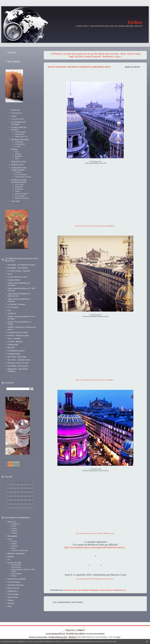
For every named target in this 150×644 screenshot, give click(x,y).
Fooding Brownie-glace (16, 351)
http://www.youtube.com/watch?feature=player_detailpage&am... (95, 226)
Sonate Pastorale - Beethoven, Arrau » (103, 56)
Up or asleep (19, 184)
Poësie (13, 548)
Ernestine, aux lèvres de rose (18, 363)
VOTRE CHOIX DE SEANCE (19, 129)
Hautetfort (81, 630)
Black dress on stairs (22, 198)
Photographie (12, 536)
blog (119, 637)
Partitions (11, 603)
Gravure (14, 528)
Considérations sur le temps (18, 332)
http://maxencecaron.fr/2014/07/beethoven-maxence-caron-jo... (95, 579)
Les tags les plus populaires (95, 633)
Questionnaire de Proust (23, 177)
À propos (12, 52)
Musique (11, 557)
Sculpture (14, 533)
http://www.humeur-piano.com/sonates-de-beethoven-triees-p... (95, 547)
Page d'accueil (76, 56)
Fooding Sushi (13, 345)
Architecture (15, 524)
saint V (10, 274)
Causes (14, 116)
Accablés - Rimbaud (15, 342)
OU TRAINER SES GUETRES (19, 123)
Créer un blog (70, 630)
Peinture (14, 531)
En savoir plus (111, 641)
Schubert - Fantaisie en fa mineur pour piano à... (22, 328)
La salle (18, 146)
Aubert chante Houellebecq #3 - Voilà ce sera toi (21, 289)
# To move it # (17, 113)
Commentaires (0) (119, 590)
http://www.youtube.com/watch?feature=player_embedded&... (95, 380)
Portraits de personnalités (17, 579)
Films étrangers (20, 132)
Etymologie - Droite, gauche (18, 366)
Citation (14, 541)
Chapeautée (19, 187)
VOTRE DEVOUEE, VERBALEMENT (19, 169)
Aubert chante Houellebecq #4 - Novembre (19, 284)
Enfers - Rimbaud (14, 338)
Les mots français (21, 174)
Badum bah (15, 110)
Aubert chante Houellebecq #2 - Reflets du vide (19, 295)
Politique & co (13, 591)
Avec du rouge (20, 196)
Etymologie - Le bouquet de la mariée (21, 265)
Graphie (14, 543)
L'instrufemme (20, 144)
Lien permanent (106, 590)
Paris (9, 310)
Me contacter (14, 62)
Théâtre (14, 576)
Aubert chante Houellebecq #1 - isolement (19, 300)
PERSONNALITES (19, 162)
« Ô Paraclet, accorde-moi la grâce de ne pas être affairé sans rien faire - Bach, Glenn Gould (95, 54)
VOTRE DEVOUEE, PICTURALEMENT (19, 181)
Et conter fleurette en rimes (17, 277)
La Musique (19, 142)
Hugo (17, 152)
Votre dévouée (13, 597)
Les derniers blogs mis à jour (55, 633)
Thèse (10, 606)
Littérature (15, 546)
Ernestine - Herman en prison (18, 335)
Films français (20, 134)
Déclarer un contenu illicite (38, 637)
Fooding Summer (14, 354)
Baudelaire (19, 156)
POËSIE (14, 149)
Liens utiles (16, 201)
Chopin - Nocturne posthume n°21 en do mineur (21, 318)
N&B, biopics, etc (21, 136)
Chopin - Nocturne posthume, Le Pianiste (19, 323)
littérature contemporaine (20, 550)
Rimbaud (18, 154)
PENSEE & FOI (17, 165)
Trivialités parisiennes (16, 585)
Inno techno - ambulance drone (19, 360)
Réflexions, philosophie (16, 554)
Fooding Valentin (14, 280)
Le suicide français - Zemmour (19, 271)
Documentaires (16, 565)
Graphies (18, 172)
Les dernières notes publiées (75, 633)
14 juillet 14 (12, 313)
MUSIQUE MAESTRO (20, 140)
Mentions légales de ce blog (58, 637)
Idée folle (11, 348)
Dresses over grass (21, 193)
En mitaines (19, 189)
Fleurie (17, 191)
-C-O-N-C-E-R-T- (18, 119)
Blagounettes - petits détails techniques (18, 370)
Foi (9, 560)
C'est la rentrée (13, 307)
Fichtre (135, 22)
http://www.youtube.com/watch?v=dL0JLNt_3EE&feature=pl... (95, 533)
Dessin (14, 526)
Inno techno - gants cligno (17, 357)
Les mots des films (14, 563)
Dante (17, 158)
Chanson (11, 600)
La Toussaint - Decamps (16, 304)
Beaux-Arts (12, 522)
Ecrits (10, 539)
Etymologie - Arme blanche (18, 268)
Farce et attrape (13, 594)
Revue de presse (13, 588)
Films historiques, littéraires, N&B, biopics (23, 570)
